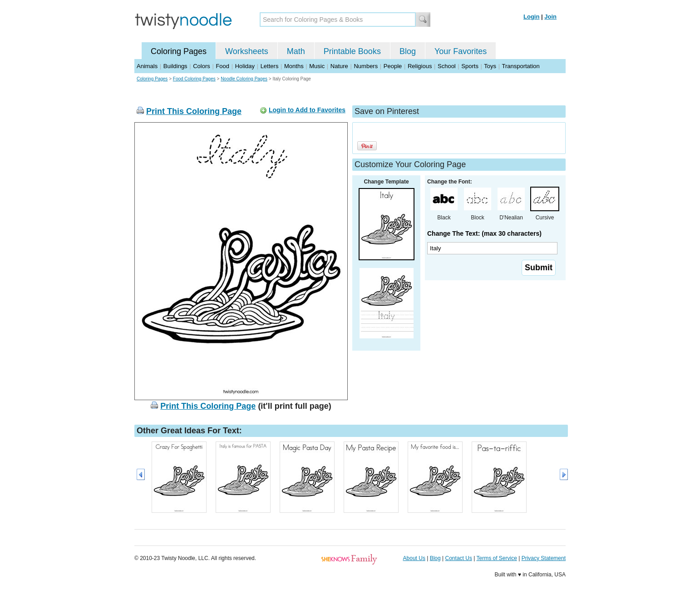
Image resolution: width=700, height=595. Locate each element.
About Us (414, 558)
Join (550, 17)
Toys (490, 66)
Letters (270, 66)
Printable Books (352, 51)
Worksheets (247, 51)
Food (222, 66)
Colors (202, 66)
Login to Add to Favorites (307, 110)
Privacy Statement (544, 558)
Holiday (245, 66)
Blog (408, 51)
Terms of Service (496, 558)
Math (296, 51)
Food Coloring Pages (194, 79)
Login (531, 17)
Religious (420, 66)
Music (317, 66)
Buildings (175, 66)
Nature (339, 66)
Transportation (520, 66)
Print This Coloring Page (194, 111)
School (447, 66)
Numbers (366, 66)
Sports (470, 66)
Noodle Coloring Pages (244, 79)
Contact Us (459, 558)
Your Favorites (461, 51)
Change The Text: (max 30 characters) (484, 233)
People (393, 66)
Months (294, 66)
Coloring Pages (179, 51)
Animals (147, 66)
